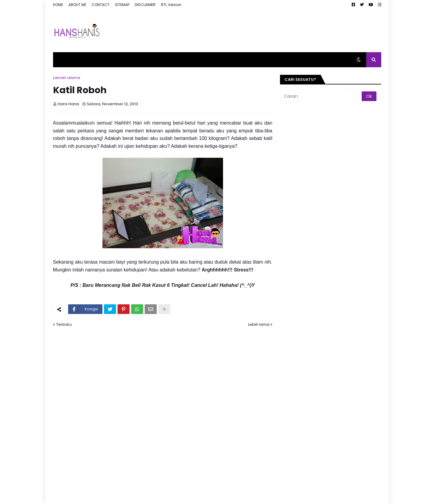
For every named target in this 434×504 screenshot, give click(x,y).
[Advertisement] (272, 31)
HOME (58, 5)
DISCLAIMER (145, 5)
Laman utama (67, 78)
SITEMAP (122, 5)
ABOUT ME (77, 5)
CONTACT (101, 5)
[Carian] (321, 96)
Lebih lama (259, 324)
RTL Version (171, 5)
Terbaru (64, 324)
